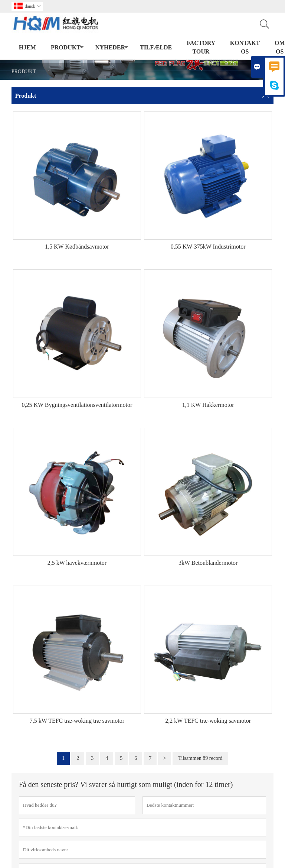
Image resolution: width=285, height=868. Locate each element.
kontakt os (245, 47)
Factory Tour (201, 47)
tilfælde (156, 47)
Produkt (68, 48)
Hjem (27, 47)
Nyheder (112, 48)
